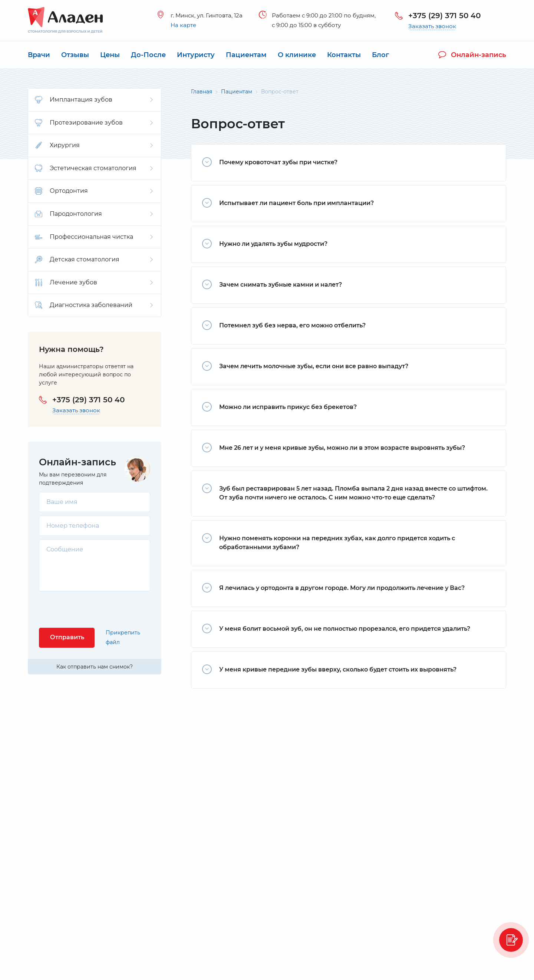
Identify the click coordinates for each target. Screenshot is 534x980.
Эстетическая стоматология (94, 168)
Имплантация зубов (94, 100)
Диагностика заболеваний (94, 305)
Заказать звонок (432, 26)
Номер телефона (73, 526)
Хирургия (94, 145)
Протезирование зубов (94, 123)
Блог (380, 55)
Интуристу (196, 55)
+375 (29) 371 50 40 (444, 16)
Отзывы (75, 55)
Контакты (344, 55)
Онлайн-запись (472, 55)
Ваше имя (62, 502)
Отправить (67, 637)
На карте (183, 25)
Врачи (39, 55)
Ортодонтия (94, 191)
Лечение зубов (94, 283)
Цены (110, 55)
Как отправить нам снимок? (95, 667)
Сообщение (65, 549)
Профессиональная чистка (94, 237)
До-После (148, 55)
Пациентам (246, 55)
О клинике (297, 55)
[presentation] (95, 610)
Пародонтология (94, 214)
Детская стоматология (94, 260)
